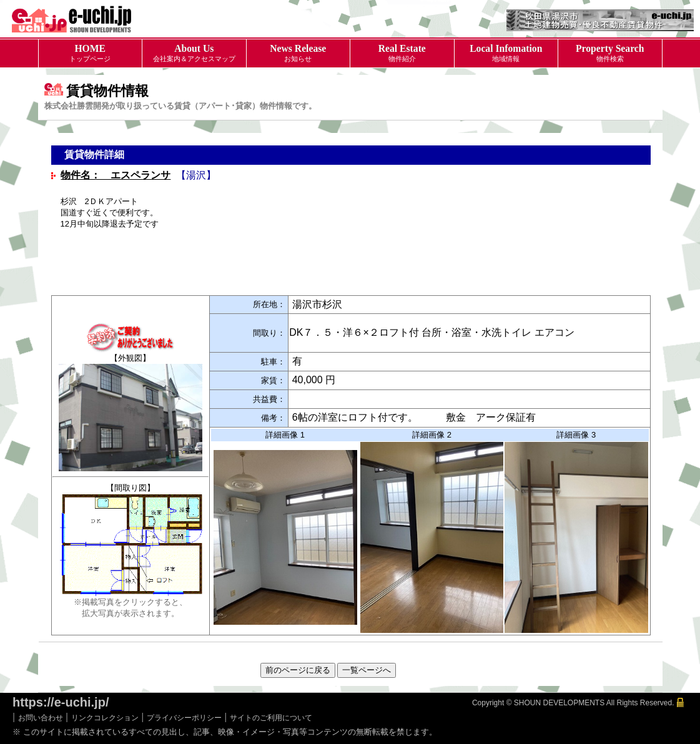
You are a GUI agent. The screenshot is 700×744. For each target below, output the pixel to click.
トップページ (91, 53)
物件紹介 (402, 53)
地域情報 (506, 53)
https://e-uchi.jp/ (61, 702)
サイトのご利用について (271, 718)
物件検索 (610, 53)
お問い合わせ (41, 718)
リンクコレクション (105, 718)
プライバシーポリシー (184, 718)
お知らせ (298, 53)
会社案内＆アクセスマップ (194, 53)
